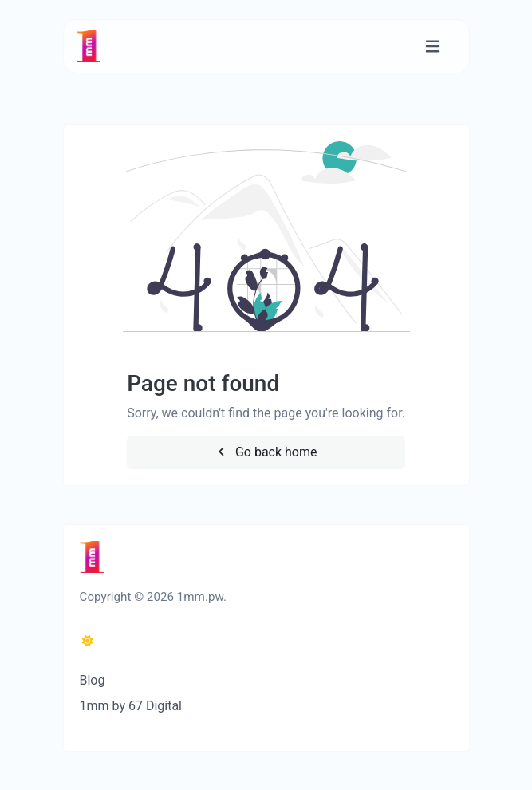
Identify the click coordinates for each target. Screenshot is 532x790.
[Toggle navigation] (433, 47)
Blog (93, 680)
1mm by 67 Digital (131, 706)
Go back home (266, 452)
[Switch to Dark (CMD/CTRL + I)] (88, 642)
